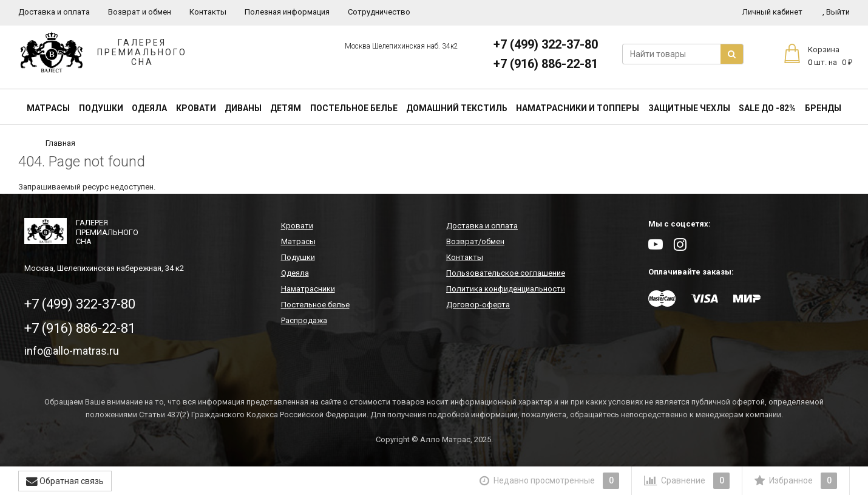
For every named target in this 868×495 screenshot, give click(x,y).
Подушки (101, 108)
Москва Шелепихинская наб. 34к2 (402, 46)
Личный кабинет (772, 12)
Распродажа (304, 320)
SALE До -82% (767, 108)
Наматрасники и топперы (578, 108)
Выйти (836, 12)
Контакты (208, 12)
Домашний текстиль (457, 108)
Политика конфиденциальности (506, 289)
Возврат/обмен (475, 241)
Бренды (823, 108)
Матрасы (48, 108)
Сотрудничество (379, 12)
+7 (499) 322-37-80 (546, 44)
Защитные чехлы (689, 108)
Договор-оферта (478, 305)
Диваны (243, 108)
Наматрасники (308, 289)
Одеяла (149, 108)
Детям (286, 108)
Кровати (196, 108)
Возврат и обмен (140, 12)
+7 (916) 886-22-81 (546, 64)
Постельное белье (354, 108)
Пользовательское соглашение (506, 273)
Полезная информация (287, 12)
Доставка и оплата (54, 12)
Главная (60, 143)
